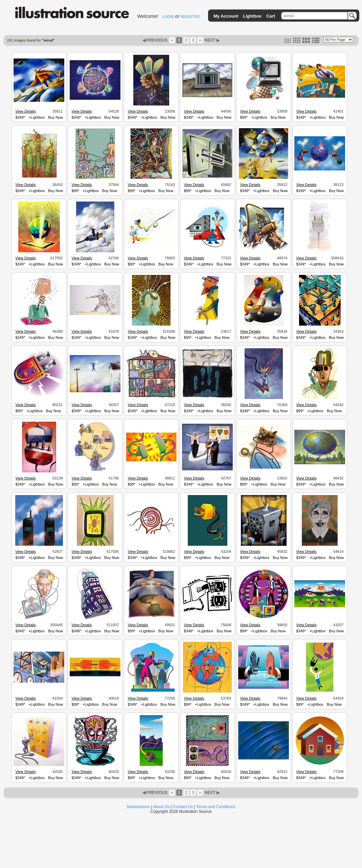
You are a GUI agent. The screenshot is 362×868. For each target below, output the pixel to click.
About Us (161, 807)
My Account (226, 16)
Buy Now (55, 117)
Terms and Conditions (216, 807)
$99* (244, 117)
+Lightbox (37, 117)
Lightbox (252, 16)
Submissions (138, 807)
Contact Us (183, 807)
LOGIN (168, 17)
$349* (20, 117)
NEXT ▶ (212, 40)
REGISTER (190, 17)
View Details (25, 111)
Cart (271, 16)
